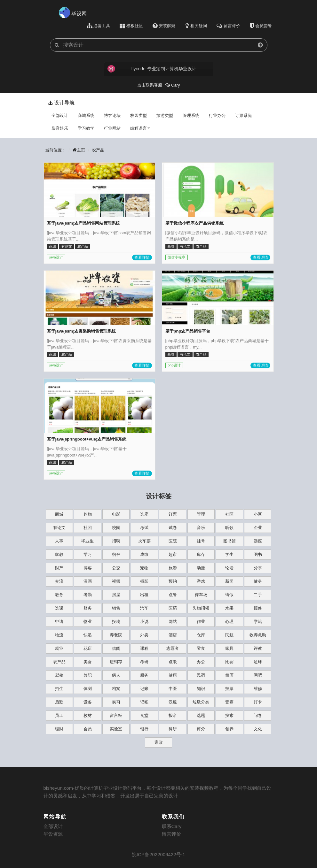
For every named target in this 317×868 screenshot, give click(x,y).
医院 (173, 541)
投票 (229, 689)
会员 (88, 729)
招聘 (116, 541)
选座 (144, 514)
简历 (229, 675)
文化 (258, 729)
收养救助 (258, 635)
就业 (59, 648)
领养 (229, 729)
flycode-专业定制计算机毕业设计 (152, 69)
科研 (173, 729)
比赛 (229, 662)
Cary (173, 85)
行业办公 (217, 115)
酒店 (173, 635)
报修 (258, 608)
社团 (88, 528)
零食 (201, 648)
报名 (173, 715)
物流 (59, 635)
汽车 (144, 608)
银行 (144, 729)
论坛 (229, 568)
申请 (59, 622)
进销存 (116, 662)
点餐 (173, 595)
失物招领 (201, 608)
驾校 (59, 675)
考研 (144, 662)
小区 (258, 514)
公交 (116, 568)
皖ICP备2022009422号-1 (158, 854)
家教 (59, 554)
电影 (116, 514)
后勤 (59, 702)
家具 (229, 648)
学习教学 (86, 128)
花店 (88, 648)
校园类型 (139, 115)
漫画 (88, 581)
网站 (173, 622)
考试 (144, 528)
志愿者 (173, 648)
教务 (59, 595)
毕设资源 (53, 834)
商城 (59, 514)
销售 (116, 608)
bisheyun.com (58, 788)
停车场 (201, 595)
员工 (59, 715)
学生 (229, 554)
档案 (116, 689)
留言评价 (171, 834)
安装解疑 (164, 26)
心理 (229, 622)
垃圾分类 (201, 702)
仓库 (201, 635)
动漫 (201, 568)
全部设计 (60, 115)
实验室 (116, 729)
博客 (88, 568)
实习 (116, 702)
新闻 (229, 581)
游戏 (201, 581)
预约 (173, 581)
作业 (201, 622)
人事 (59, 541)
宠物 (144, 568)
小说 (144, 622)
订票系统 (243, 115)
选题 (201, 715)
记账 (144, 689)
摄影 (144, 581)
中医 (173, 689)
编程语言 (140, 128)
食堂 (144, 715)
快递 (88, 635)
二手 (258, 595)
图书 (258, 554)
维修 (258, 689)
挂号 (201, 541)
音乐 (201, 528)
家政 (159, 742)
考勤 (88, 595)
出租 (144, 595)
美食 (88, 662)
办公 (201, 662)
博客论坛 (112, 115)
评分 (201, 729)
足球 (258, 662)
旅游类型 (165, 115)
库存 (201, 554)
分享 (258, 568)
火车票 (144, 541)
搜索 (229, 715)
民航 (229, 635)
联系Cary (172, 826)
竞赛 (229, 702)
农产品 (98, 150)
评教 (258, 648)
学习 (88, 554)
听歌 (229, 528)
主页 (79, 150)
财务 (88, 608)
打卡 (258, 702)
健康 (173, 675)
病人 (116, 675)
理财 (59, 729)
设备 (88, 702)
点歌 (173, 662)
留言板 (116, 715)
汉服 (173, 702)
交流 (59, 581)
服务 (144, 675)
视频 (116, 581)
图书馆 (230, 541)
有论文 (59, 528)
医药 (173, 608)
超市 (173, 554)
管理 (201, 514)
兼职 (88, 675)
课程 (144, 648)
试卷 (173, 528)
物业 (88, 622)
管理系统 (191, 115)
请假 (229, 595)
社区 (229, 514)
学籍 (258, 622)
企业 (258, 528)
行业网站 (112, 128)
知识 (201, 689)
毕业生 (87, 541)
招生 (59, 689)
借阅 (116, 648)
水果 (229, 608)
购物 (88, 514)
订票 (173, 514)
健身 (258, 581)
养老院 (116, 635)
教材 (88, 715)
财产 (59, 568)
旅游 (173, 568)
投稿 (116, 622)
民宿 (201, 675)
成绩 (144, 554)
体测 (88, 689)
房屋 (116, 595)
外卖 (144, 635)
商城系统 (86, 115)
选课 (59, 608)
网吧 (258, 675)
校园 (116, 528)
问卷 (258, 715)
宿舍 (116, 554)
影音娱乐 (60, 128)
